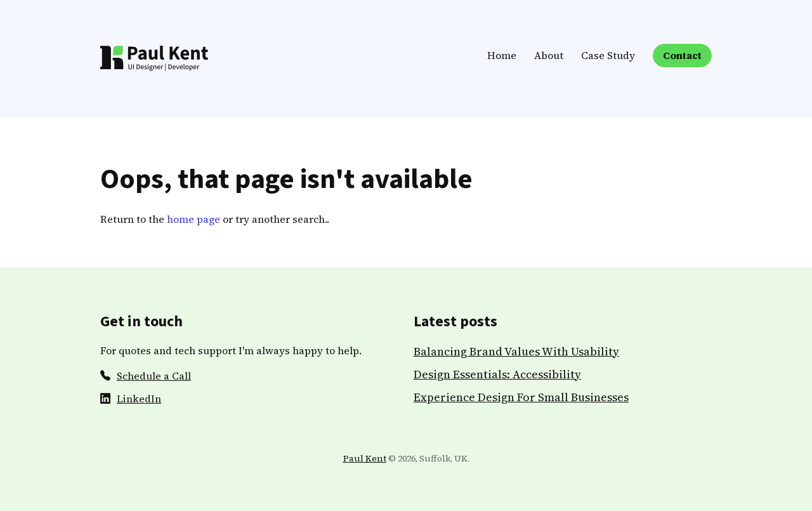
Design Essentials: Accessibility (497, 374)
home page (193, 219)
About (549, 55)
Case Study (608, 55)
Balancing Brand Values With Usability (516, 351)
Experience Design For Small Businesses (521, 397)
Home (502, 55)
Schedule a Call (154, 376)
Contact (682, 55)
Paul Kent (365, 458)
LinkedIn (139, 399)
